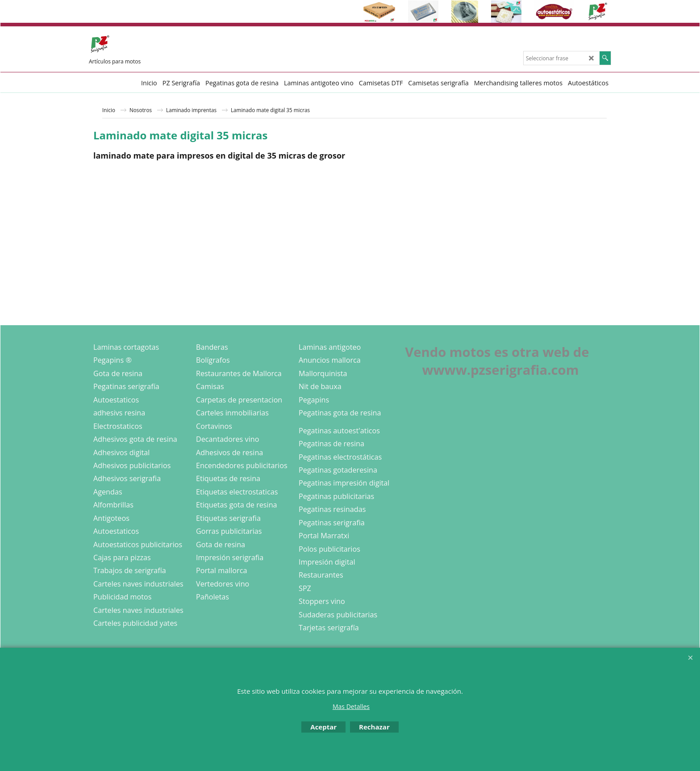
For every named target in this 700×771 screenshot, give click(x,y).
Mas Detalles (351, 706)
